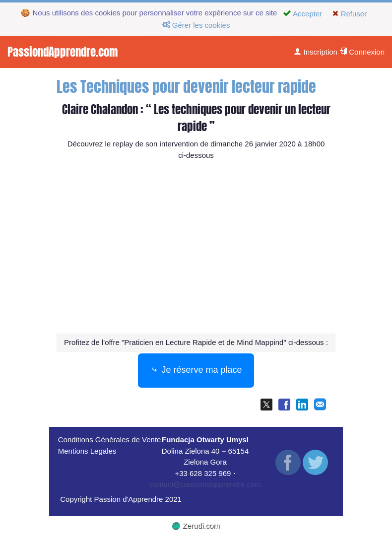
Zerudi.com (196, 525)
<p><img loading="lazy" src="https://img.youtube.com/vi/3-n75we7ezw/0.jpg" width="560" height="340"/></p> (196, 249)
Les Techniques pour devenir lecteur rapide (186, 87)
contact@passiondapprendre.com (205, 484)
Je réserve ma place (196, 371)
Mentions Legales (87, 451)
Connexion (362, 52)
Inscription (316, 52)
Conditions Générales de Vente (110, 440)
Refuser (350, 14)
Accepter (303, 14)
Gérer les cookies (196, 25)
